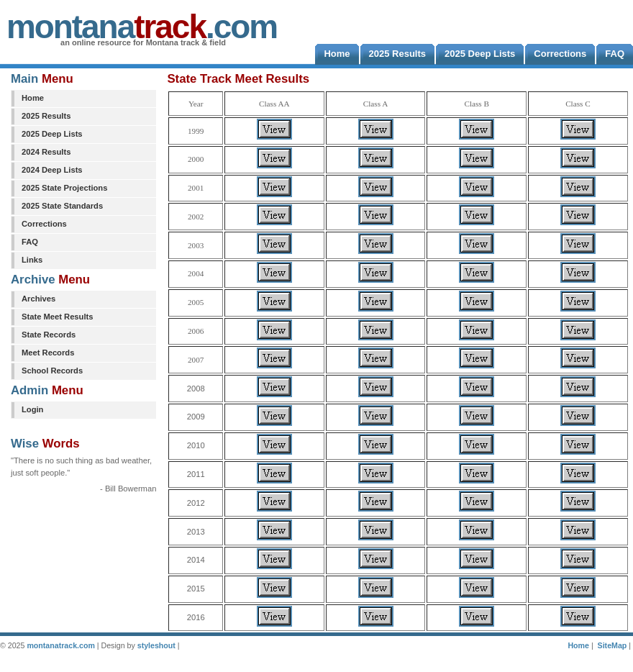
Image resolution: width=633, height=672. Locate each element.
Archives (38, 299)
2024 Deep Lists (52, 170)
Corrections (44, 224)
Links (32, 260)
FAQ (30, 242)
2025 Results (46, 116)
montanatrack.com (60, 645)
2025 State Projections (64, 188)
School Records (52, 371)
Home (33, 98)
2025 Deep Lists (52, 134)
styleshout (156, 645)
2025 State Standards (62, 206)
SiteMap (612, 645)
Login (32, 409)
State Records (49, 335)
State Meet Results (57, 317)
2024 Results (46, 152)
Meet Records (48, 353)
